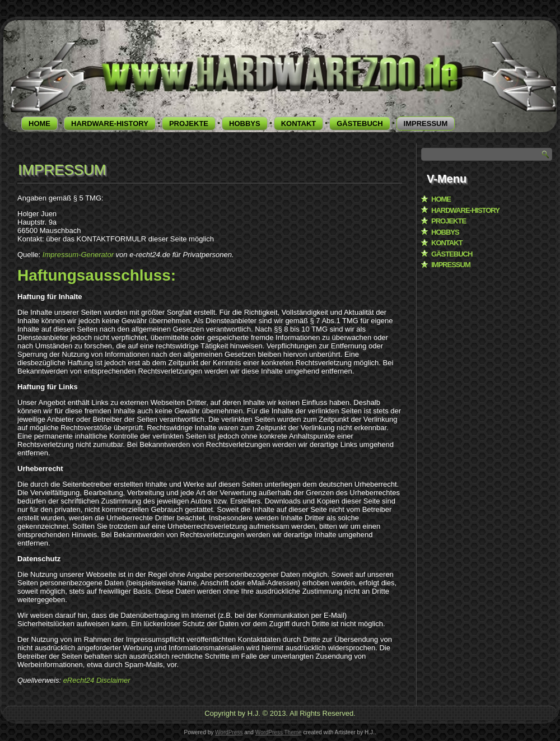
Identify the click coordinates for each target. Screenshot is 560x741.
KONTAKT (299, 123)
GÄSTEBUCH (360, 123)
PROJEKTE (189, 123)
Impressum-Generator (78, 255)
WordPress (229, 732)
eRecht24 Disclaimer (97, 680)
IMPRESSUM (426, 123)
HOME (39, 123)
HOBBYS (245, 123)
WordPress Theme (279, 732)
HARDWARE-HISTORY (110, 123)
